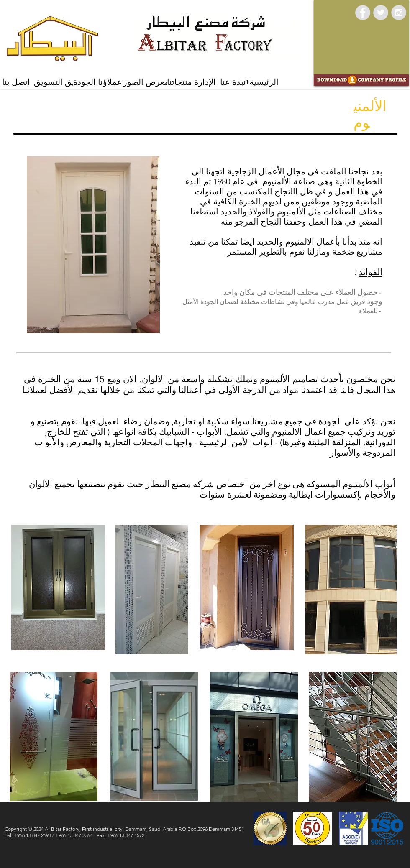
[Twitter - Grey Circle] (381, 13)
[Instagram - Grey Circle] (399, 13)
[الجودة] (85, 82)
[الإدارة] (205, 82)
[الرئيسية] (264, 82)
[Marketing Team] (246, 82)
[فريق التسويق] (59, 82)
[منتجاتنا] (179, 82)
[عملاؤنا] (110, 82)
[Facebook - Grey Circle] (363, 13)
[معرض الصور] (146, 82)
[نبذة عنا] (233, 82)
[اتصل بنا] (16, 82)
